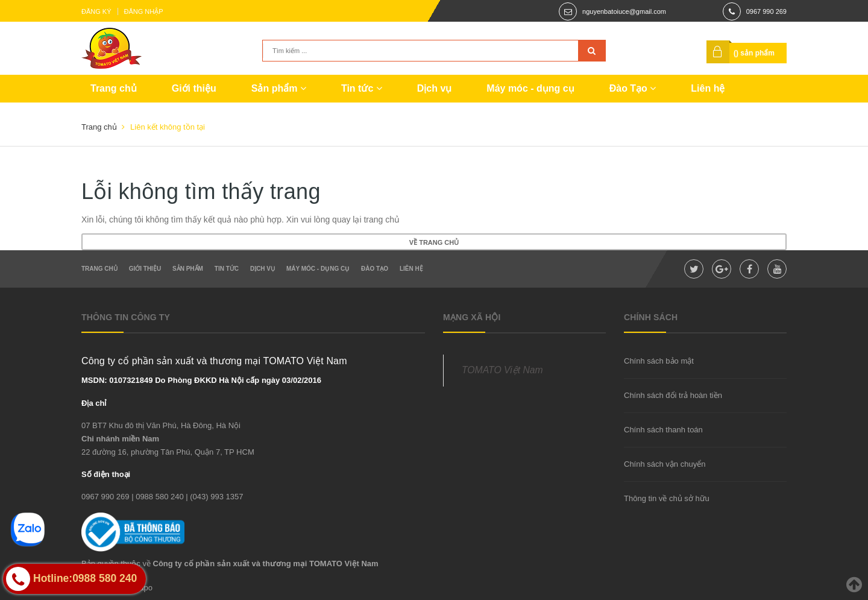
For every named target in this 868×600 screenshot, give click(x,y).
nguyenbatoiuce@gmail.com (624, 11)
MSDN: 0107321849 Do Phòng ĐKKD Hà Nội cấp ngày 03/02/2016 (201, 380)
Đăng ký (96, 11)
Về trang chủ (434, 242)
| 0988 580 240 (158, 497)
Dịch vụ (435, 88)
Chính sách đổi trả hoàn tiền (673, 395)
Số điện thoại (106, 474)
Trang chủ (114, 88)
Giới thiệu (194, 88)
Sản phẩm (279, 88)
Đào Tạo (633, 88)
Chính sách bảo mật (659, 361)
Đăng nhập (144, 11)
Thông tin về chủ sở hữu (667, 498)
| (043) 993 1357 (214, 497)
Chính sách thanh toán (663, 430)
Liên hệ (708, 88)
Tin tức (362, 88)
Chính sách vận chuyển (665, 464)
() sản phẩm (754, 53)
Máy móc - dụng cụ (530, 88)
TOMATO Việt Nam (502, 370)
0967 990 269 (766, 11)
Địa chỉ (94, 403)
